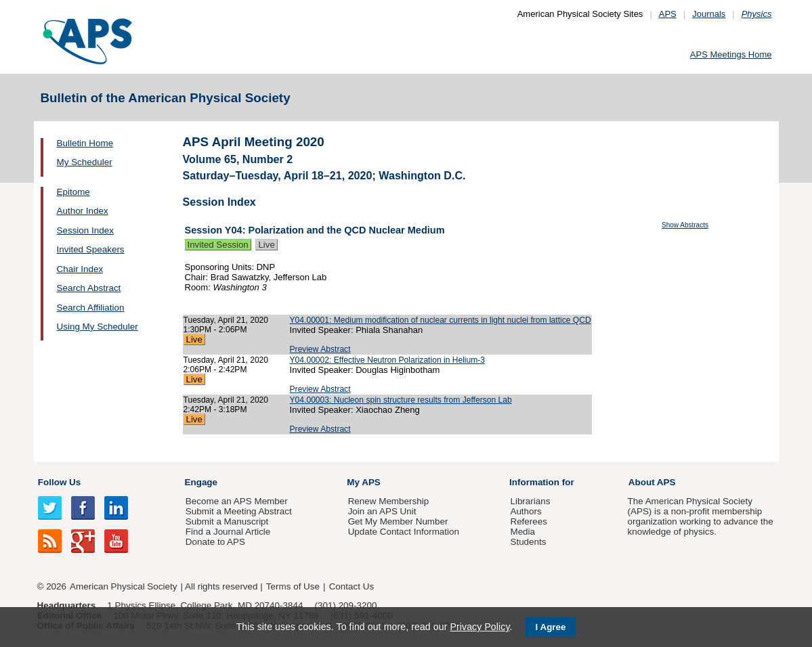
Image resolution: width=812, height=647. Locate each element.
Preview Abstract (320, 349)
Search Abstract (89, 288)
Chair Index (80, 269)
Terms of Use (293, 586)
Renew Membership (389, 501)
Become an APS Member (237, 501)
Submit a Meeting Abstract (239, 511)
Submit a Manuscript (227, 521)
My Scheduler (85, 162)
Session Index (85, 230)
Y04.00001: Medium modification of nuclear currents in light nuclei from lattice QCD (441, 320)
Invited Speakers (91, 249)
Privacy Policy (479, 627)
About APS (652, 482)
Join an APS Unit (382, 511)
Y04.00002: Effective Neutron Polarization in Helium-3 (387, 360)
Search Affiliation (91, 308)
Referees (529, 521)
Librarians (530, 501)
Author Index (83, 211)
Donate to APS (215, 542)
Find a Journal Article (228, 532)
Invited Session (218, 245)
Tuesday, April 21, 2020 (226, 320)
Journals (709, 14)
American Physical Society (123, 586)
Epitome (73, 192)
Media (522, 532)
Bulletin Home (85, 143)
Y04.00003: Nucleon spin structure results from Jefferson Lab (401, 400)
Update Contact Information (404, 532)
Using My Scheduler (98, 327)
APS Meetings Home (731, 54)
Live (266, 245)
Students (528, 542)
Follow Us (59, 482)
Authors (526, 511)
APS (668, 14)
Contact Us (351, 586)
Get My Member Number (398, 521)
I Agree (551, 627)
